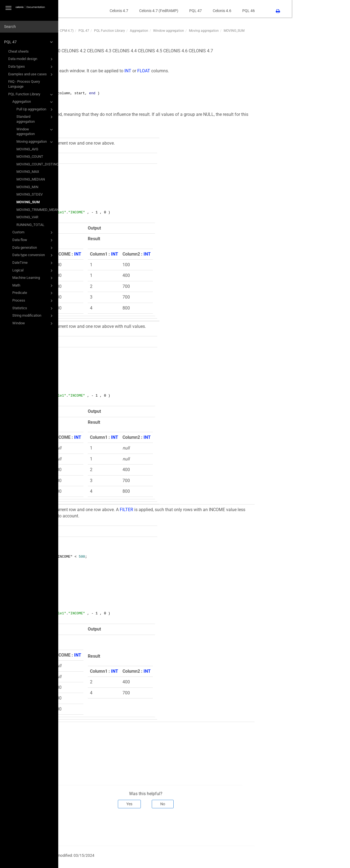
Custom (33, 233)
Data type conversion (33, 255)
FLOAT (202, 71)
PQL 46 (307, 11)
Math (33, 286)
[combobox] (29, 27)
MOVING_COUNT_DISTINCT (37, 164)
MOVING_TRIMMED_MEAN (37, 210)
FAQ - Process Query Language (24, 84)
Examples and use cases (31, 75)
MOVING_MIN (27, 187)
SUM (89, 748)
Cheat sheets (18, 51)
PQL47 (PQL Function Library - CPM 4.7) (102, 31)
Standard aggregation (35, 119)
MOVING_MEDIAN (31, 179)
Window (33, 323)
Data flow (33, 240)
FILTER (185, 510)
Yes (188, 804)
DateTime (33, 263)
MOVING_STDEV (30, 194)
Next (305, 826)
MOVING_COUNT (30, 157)
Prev (81, 826)
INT (186, 71)
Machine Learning (33, 278)
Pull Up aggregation (35, 110)
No (221, 804)
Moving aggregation (35, 142)
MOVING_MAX (28, 172)
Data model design (31, 59)
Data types (31, 67)
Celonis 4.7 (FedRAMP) (217, 11)
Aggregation (33, 102)
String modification (33, 316)
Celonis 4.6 (280, 11)
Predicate (33, 293)
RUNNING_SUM (99, 736)
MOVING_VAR (27, 217)
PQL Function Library (31, 94)
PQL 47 (29, 42)
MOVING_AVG (27, 149)
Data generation (33, 248)
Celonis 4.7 (177, 11)
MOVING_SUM (28, 202)
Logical (33, 271)
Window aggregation (35, 131)
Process (33, 301)
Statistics (33, 308)
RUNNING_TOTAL (30, 225)
